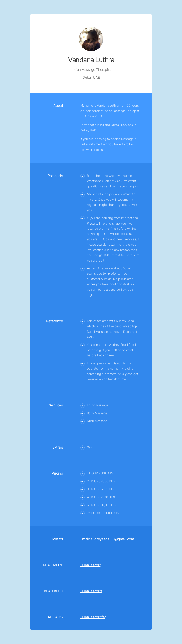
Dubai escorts (91, 591)
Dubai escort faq (93, 617)
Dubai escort (91, 565)
